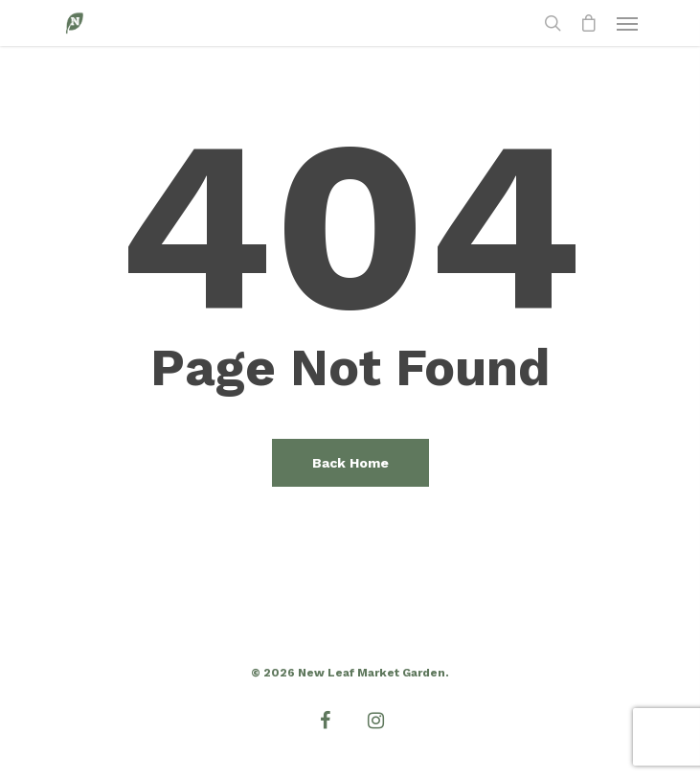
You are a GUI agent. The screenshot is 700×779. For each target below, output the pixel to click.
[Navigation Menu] (627, 23)
